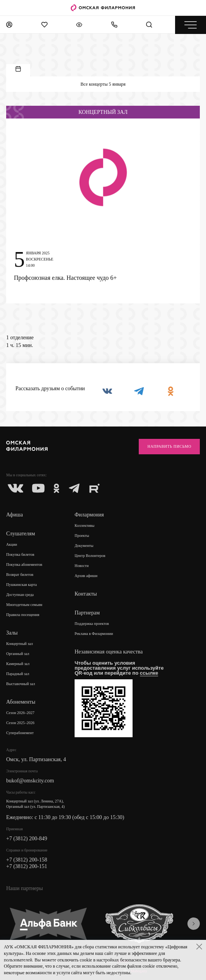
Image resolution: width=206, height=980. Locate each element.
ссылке (149, 673)
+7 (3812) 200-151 (27, 866)
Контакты (86, 594)
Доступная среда (20, 595)
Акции (12, 544)
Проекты (82, 536)
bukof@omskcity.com (30, 781)
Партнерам (87, 613)
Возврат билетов (20, 575)
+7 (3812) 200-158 (27, 860)
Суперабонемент (20, 733)
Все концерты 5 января (103, 84)
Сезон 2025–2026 (20, 723)
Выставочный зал (21, 684)
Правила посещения (23, 615)
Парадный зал (18, 674)
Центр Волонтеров (90, 556)
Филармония (89, 515)
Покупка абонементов (24, 564)
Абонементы (21, 702)
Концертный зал (20, 644)
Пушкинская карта (21, 585)
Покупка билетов (20, 554)
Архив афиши (86, 576)
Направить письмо (169, 446)
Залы (12, 633)
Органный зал (18, 654)
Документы (84, 546)
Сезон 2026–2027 (20, 713)
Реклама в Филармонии (94, 634)
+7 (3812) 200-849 (27, 839)
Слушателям (21, 534)
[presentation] (194, 924)
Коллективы (84, 526)
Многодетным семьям (24, 605)
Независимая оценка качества (109, 652)
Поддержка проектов (92, 624)
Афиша (14, 515)
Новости (82, 566)
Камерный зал (18, 664)
